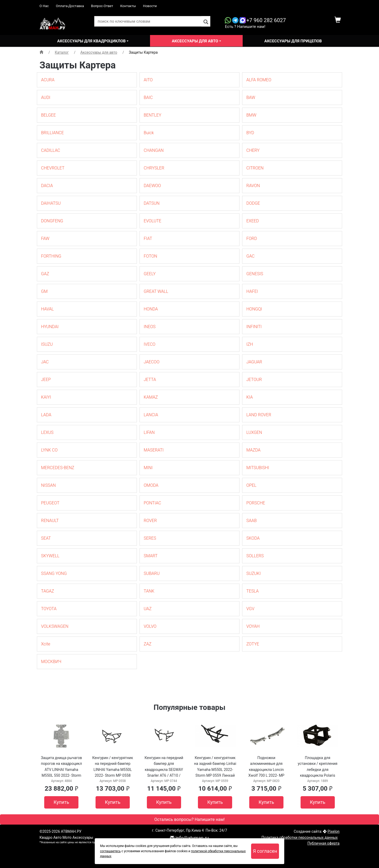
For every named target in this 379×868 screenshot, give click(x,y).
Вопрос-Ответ (102, 6)
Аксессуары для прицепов (293, 41)
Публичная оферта (323, 843)
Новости (150, 6)
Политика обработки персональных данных (300, 837)
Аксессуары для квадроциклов (92, 41)
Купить (61, 802)
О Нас (44, 6)
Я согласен (265, 851)
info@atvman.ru (189, 838)
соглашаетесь (110, 851)
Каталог (62, 52)
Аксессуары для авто (196, 41)
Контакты (128, 6)
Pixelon (333, 831)
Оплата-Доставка (70, 6)
